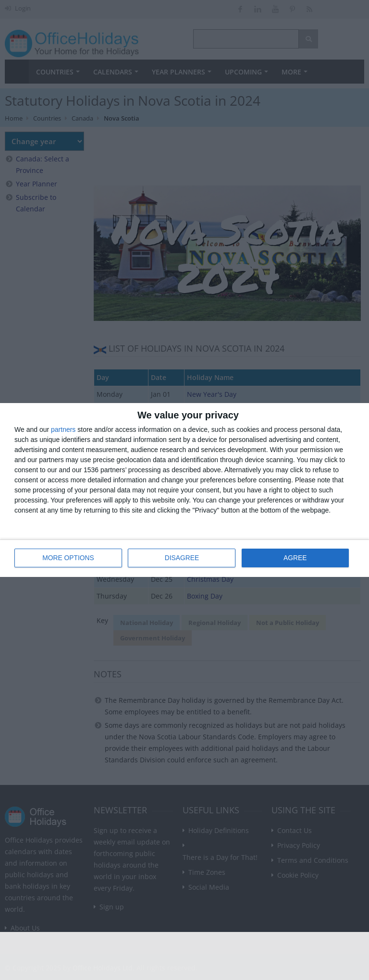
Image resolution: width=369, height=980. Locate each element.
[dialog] (184, 490)
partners (63, 430)
